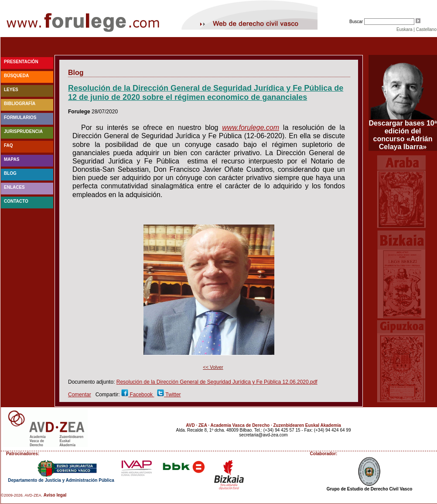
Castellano (426, 29)
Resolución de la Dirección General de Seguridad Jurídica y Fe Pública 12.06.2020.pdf (217, 382)
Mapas (12, 159)
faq (9, 145)
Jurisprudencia (23, 131)
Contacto (16, 201)
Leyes (11, 90)
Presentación (21, 62)
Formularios (20, 117)
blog (10, 173)
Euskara (405, 29)
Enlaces (14, 187)
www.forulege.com (251, 128)
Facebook (141, 395)
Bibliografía (20, 104)
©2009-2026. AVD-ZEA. (22, 495)
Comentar (80, 395)
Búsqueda (16, 76)
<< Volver (213, 367)
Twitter (172, 395)
